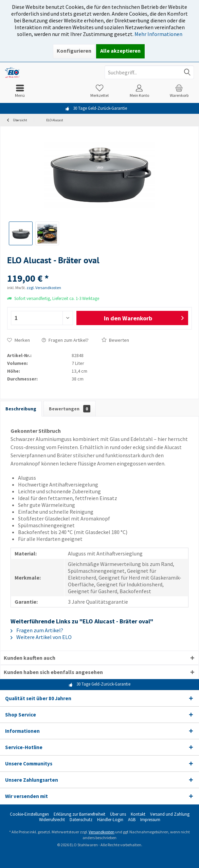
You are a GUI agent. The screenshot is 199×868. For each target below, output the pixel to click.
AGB (132, 820)
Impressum (150, 820)
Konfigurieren (74, 51)
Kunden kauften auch (30, 658)
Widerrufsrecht (52, 820)
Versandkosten (102, 832)
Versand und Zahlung (170, 814)
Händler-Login (110, 820)
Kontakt (138, 814)
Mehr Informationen (158, 34)
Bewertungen (70, 409)
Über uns (118, 814)
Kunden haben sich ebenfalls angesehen (53, 672)
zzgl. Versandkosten (44, 288)
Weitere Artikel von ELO (41, 637)
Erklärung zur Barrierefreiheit (79, 814)
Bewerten (115, 340)
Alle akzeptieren (120, 51)
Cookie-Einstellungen (29, 814)
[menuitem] (20, 91)
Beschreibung (21, 409)
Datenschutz (81, 820)
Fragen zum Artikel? (65, 340)
